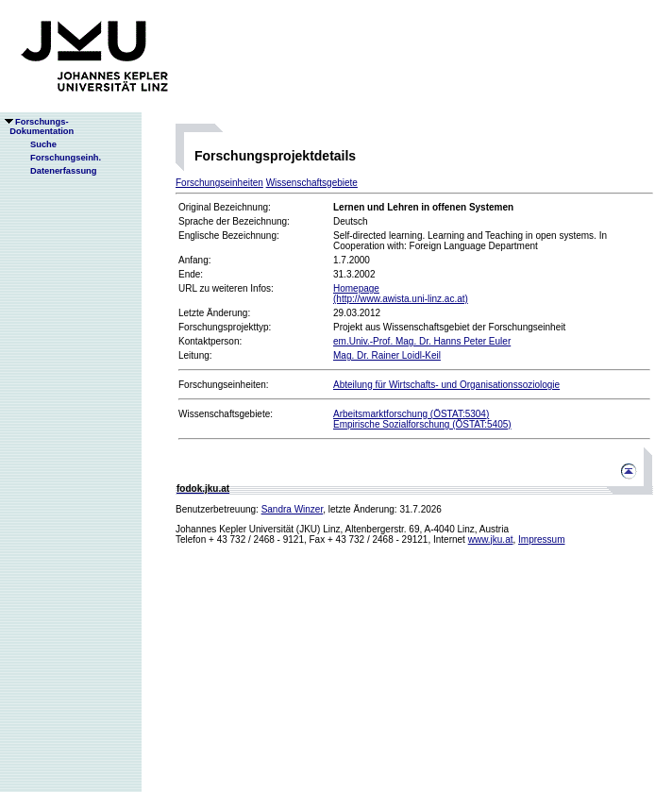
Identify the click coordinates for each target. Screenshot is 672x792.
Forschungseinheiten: (224, 385)
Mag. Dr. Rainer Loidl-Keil (387, 355)
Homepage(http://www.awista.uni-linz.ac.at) (401, 294)
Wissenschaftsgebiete (312, 183)
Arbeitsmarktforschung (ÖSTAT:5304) (411, 414)
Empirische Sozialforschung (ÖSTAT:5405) (422, 424)
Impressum (541, 539)
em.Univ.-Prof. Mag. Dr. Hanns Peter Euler (422, 341)
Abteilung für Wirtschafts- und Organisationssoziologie (446, 385)
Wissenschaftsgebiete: (226, 414)
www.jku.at (491, 539)
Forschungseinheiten (219, 183)
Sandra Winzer (293, 509)
